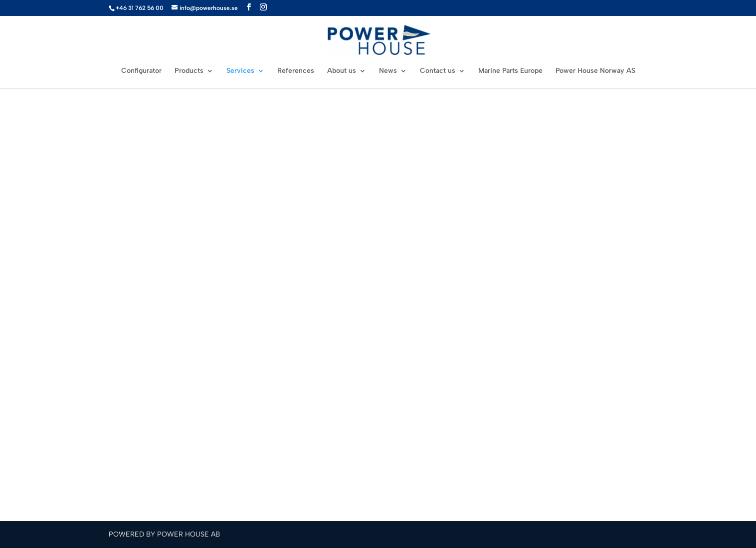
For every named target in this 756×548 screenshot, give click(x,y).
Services (240, 71)
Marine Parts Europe (510, 71)
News (388, 71)
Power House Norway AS (595, 71)
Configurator (141, 71)
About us (342, 71)
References (296, 71)
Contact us (438, 71)
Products (189, 71)
